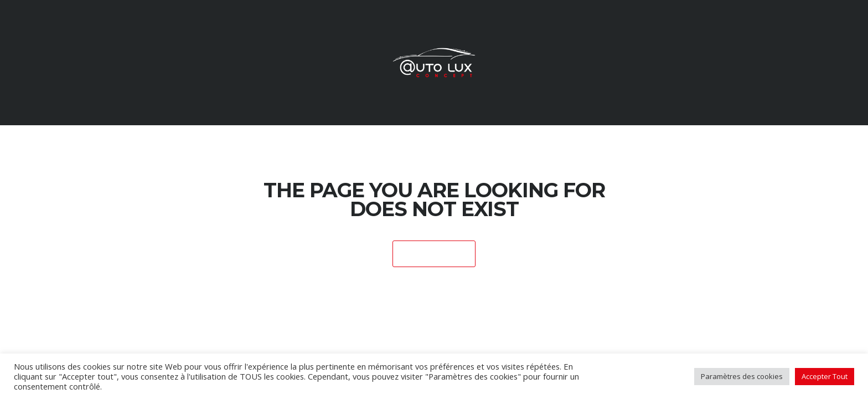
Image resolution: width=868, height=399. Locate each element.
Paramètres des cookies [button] (742, 376)
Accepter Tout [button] (825, 376)
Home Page (434, 254)
